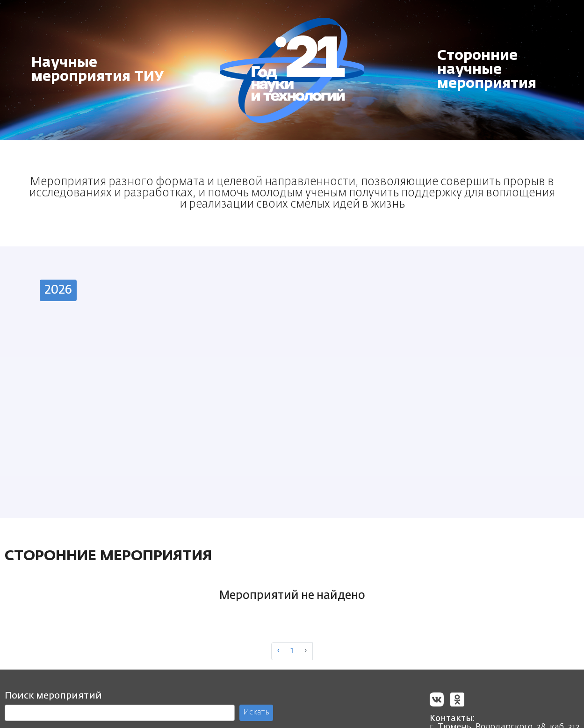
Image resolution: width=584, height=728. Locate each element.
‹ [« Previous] (278, 653)
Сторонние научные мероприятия (487, 70)
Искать (256, 714)
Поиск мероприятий (53, 697)
